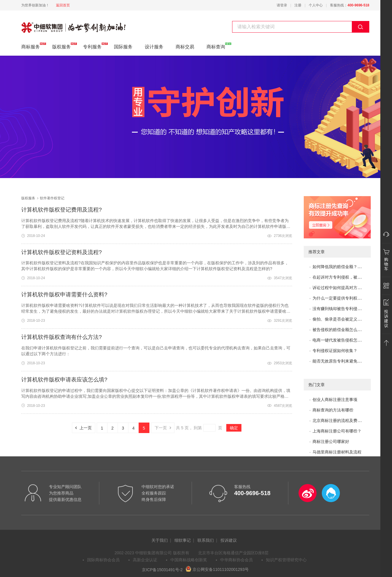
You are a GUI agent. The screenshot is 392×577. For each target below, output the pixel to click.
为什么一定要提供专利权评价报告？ (345, 298)
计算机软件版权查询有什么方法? (61, 337)
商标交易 (185, 47)
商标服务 (31, 46)
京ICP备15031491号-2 (162, 569)
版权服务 (61, 46)
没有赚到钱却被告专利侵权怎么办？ (345, 309)
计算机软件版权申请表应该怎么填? (64, 380)
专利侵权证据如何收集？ (335, 351)
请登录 (282, 5)
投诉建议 (229, 540)
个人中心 (316, 5)
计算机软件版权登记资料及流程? (61, 252)
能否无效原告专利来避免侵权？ (341, 361)
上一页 (82, 428)
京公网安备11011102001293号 (217, 569)
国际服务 (123, 47)
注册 (298, 5)
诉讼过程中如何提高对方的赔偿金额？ (347, 288)
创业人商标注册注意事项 (335, 400)
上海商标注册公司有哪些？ (337, 431)
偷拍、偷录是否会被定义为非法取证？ (347, 319)
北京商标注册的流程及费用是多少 (343, 421)
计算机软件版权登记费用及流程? (61, 210)
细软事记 (183, 540)
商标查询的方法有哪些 (333, 410)
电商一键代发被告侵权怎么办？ (341, 340)
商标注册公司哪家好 (331, 441)
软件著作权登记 (38, 24)
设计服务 (154, 47)
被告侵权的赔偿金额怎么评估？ (341, 330)
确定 (234, 428)
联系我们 (206, 540)
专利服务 (92, 46)
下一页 (165, 428)
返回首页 (63, 5)
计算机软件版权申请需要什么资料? (64, 294)
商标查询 (216, 46)
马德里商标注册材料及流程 (337, 452)
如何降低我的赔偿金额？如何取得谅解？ (349, 267)
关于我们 (160, 540)
